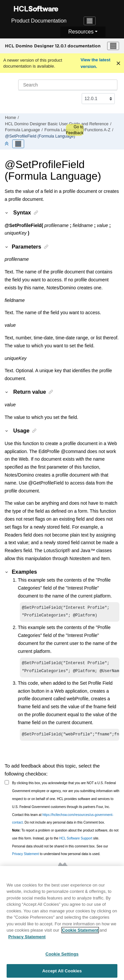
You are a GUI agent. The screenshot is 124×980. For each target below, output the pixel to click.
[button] (7, 212)
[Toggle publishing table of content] (18, 144)
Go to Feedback (75, 130)
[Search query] (68, 85)
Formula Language (22, 130)
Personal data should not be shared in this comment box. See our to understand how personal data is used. (60, 854)
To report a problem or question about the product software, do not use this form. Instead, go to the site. (65, 838)
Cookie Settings (62, 957)
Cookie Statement (80, 933)
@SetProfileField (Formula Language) (40, 136)
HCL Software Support (76, 842)
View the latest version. (96, 63)
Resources (81, 32)
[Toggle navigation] (90, 21)
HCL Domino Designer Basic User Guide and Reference (57, 124)
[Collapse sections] (7, 144)
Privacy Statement (26, 857)
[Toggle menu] (113, 46)
